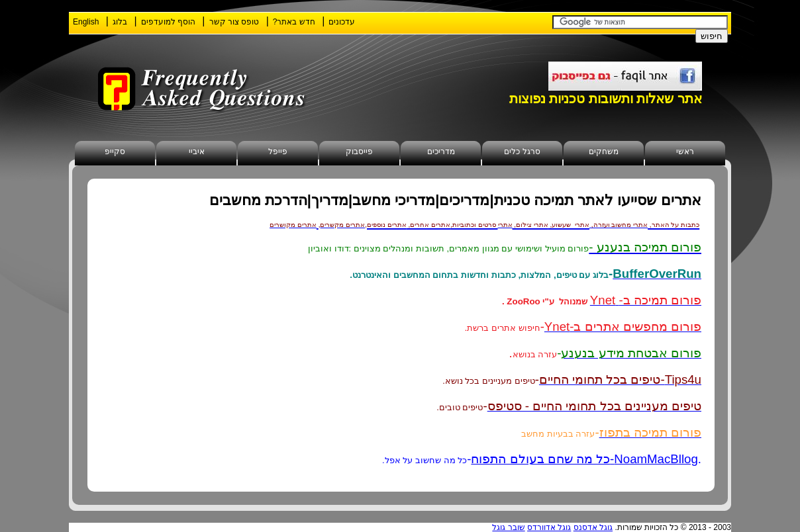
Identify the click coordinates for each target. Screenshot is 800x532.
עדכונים (342, 22)
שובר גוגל (508, 527)
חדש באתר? (294, 22)
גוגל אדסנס (593, 527)
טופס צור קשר (234, 22)
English (86, 22)
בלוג (120, 22)
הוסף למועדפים (168, 22)
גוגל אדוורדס (549, 527)
